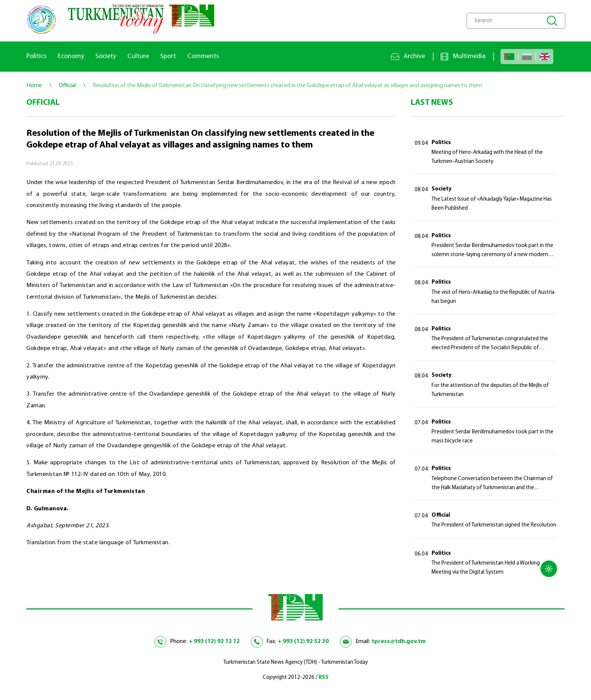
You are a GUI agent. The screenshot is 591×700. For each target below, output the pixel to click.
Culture (138, 56)
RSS (324, 678)
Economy (71, 56)
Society (106, 56)
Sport (168, 56)
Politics (36, 56)
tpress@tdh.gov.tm (399, 642)
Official (441, 515)
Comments (203, 56)
